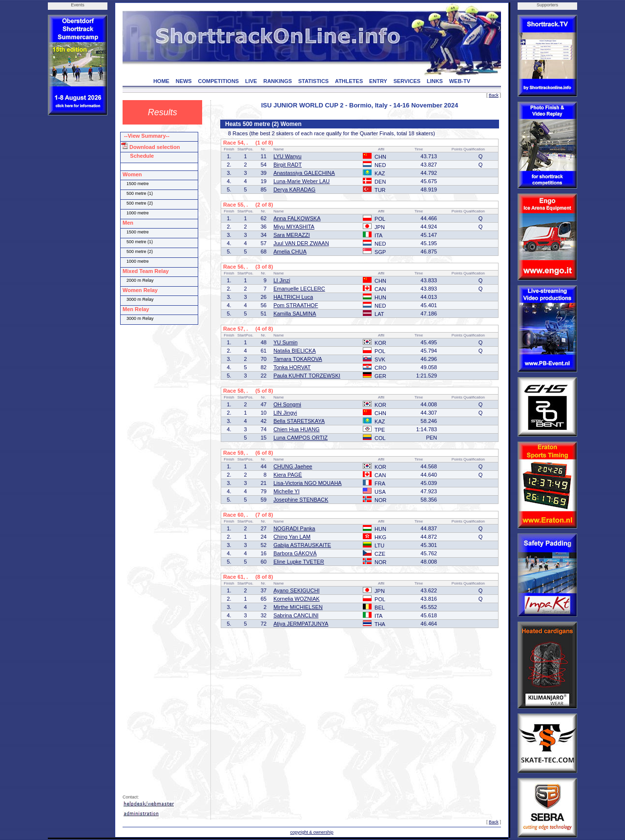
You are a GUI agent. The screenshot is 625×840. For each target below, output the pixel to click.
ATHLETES (349, 81)
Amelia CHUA (290, 252)
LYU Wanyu (287, 156)
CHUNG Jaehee (293, 466)
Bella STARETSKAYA (299, 421)
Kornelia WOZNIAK (297, 599)
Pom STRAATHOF (296, 305)
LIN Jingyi (285, 413)
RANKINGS (278, 81)
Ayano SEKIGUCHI (297, 590)
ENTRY (378, 81)
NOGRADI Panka (294, 528)
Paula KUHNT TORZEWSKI (307, 376)
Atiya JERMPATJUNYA (301, 624)
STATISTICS (314, 81)
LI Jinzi (282, 280)
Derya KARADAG (294, 189)
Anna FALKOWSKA (297, 218)
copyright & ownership (312, 832)
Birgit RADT (288, 165)
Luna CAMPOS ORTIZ (301, 438)
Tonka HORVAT (292, 367)
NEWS (184, 81)
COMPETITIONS (218, 81)
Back (494, 95)
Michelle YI (287, 491)
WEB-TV (460, 81)
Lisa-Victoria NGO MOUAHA (308, 483)
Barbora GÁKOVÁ (295, 553)
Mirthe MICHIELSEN (298, 607)
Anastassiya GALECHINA (304, 173)
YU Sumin (286, 342)
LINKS (435, 81)
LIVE (251, 81)
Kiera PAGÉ (288, 475)
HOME (161, 81)
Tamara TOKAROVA (298, 359)
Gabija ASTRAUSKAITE (302, 545)
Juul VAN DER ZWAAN (301, 243)
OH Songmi (287, 404)
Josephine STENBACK (301, 500)
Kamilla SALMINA (295, 314)
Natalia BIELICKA (295, 351)
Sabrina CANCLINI (296, 615)
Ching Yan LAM (292, 537)
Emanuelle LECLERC (299, 289)
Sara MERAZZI (292, 235)
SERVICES (407, 81)
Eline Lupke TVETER (299, 562)
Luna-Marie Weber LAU (302, 181)
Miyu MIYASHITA (294, 227)
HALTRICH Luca (293, 297)
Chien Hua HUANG (297, 429)
